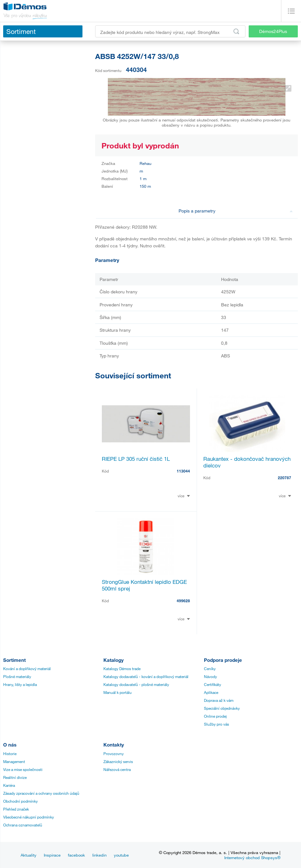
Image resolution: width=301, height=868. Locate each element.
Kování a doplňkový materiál (27, 669)
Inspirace (52, 855)
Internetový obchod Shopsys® (252, 858)
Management (14, 761)
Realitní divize (15, 777)
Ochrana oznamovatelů (23, 825)
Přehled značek (16, 809)
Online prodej (215, 716)
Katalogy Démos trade (122, 669)
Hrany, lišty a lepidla (20, 684)
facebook (76, 855)
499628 (183, 601)
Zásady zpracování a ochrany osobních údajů (41, 793)
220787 (285, 478)
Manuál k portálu (118, 692)
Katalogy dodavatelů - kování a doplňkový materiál (146, 676)
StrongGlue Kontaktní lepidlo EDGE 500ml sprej (144, 585)
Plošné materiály (17, 676)
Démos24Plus (273, 31)
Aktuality (29, 855)
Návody (210, 676)
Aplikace (211, 692)
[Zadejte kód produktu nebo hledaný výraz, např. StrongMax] (170, 31)
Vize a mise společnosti (23, 769)
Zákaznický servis (118, 761)
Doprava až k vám (219, 700)
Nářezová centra (117, 769)
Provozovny (114, 754)
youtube (121, 855)
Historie (10, 754)
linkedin (99, 855)
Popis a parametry (236, 211)
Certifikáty (213, 684)
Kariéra (9, 785)
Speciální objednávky (222, 708)
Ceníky (210, 669)
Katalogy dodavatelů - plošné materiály (136, 684)
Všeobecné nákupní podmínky (29, 817)
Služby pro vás (216, 724)
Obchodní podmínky (20, 801)
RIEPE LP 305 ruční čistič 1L (136, 459)
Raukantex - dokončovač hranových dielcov (247, 462)
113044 (183, 471)
